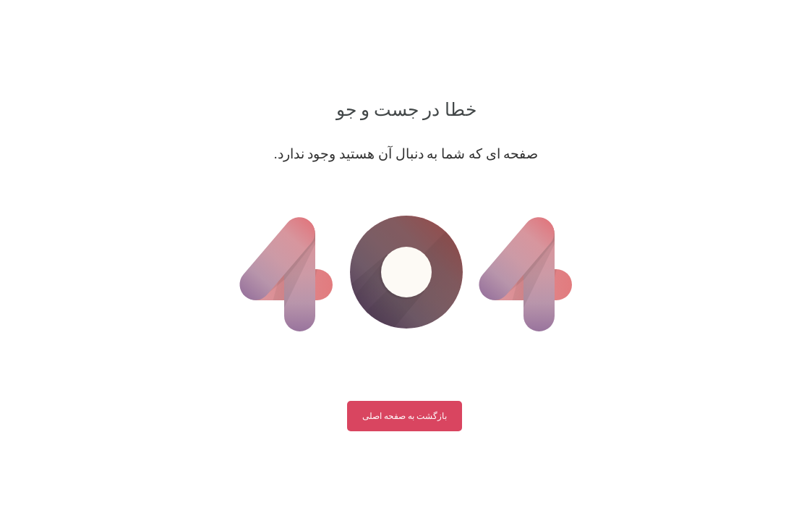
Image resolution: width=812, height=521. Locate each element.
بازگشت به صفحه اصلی (405, 416)
